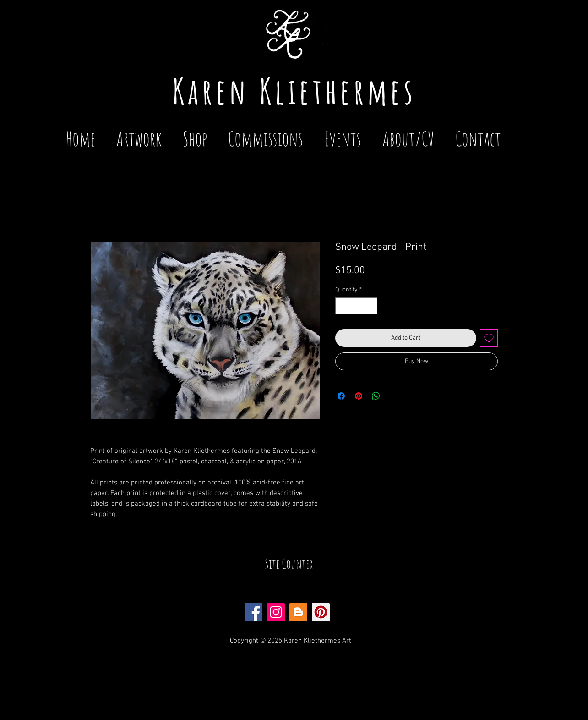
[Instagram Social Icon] (276, 612)
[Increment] (370, 306)
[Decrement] (342, 306)
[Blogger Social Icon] (298, 612)
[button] (343, 135)
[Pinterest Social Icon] (321, 612)
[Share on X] (393, 396)
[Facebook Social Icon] (253, 612)
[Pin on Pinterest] (359, 396)
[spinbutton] (356, 306)
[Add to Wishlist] (489, 338)
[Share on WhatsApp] (376, 396)
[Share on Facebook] (341, 396)
